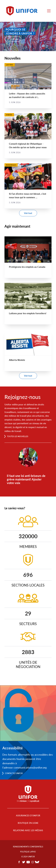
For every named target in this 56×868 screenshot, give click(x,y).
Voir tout (28, 213)
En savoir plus (13, 39)
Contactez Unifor (14, 773)
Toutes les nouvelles (18, 436)
